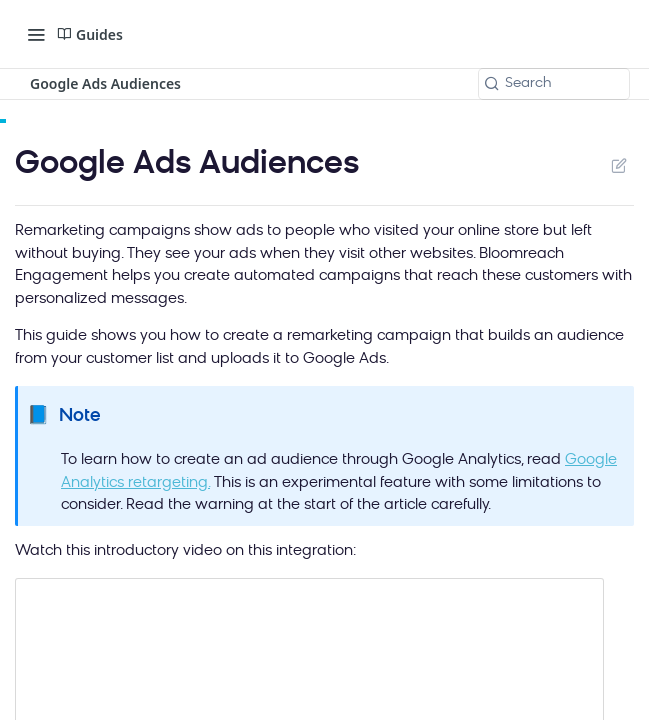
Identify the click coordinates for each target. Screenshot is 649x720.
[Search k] (554, 84)
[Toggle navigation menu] (36, 34)
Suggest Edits (618, 165)
